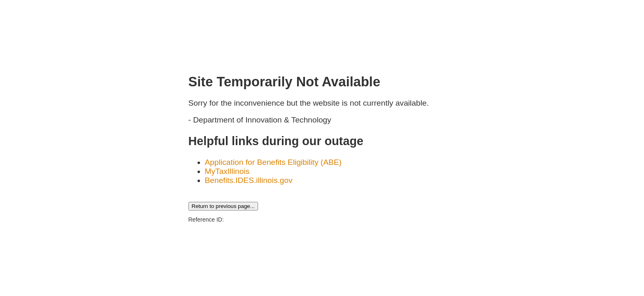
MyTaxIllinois (227, 171)
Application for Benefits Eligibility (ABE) (273, 162)
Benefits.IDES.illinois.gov (249, 180)
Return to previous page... (223, 206)
